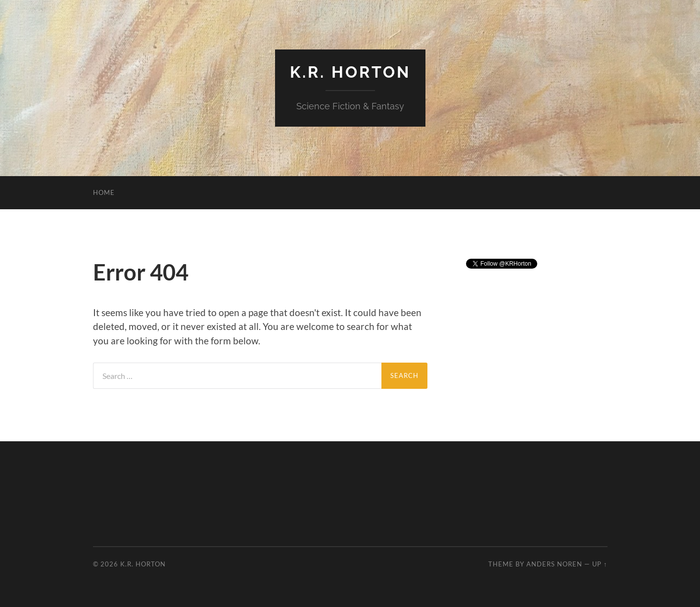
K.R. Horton (350, 72)
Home (104, 192)
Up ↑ (600, 564)
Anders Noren (554, 564)
